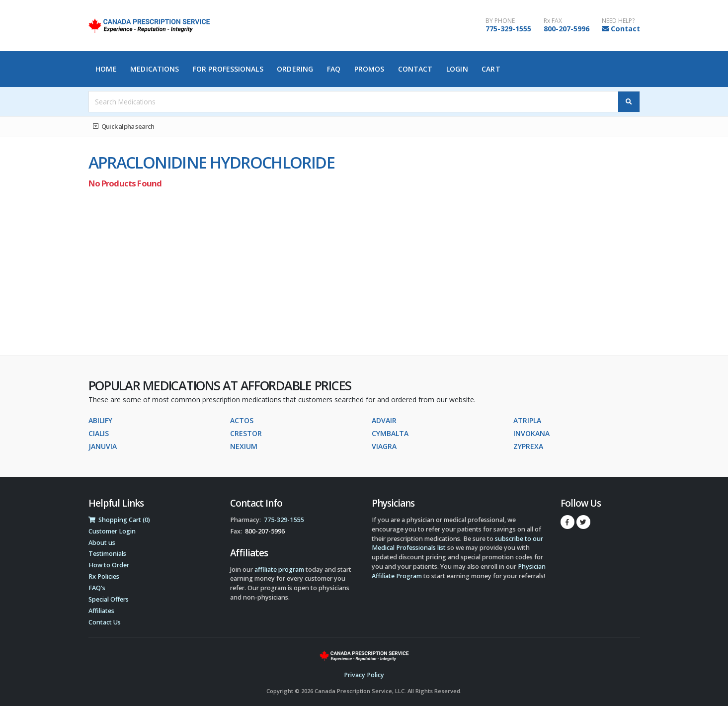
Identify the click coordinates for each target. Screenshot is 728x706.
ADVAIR (384, 420)
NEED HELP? (618, 21)
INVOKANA (531, 433)
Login (457, 69)
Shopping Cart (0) (119, 520)
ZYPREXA (528, 446)
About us (102, 543)
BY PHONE (500, 21)
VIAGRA (384, 446)
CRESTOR (246, 433)
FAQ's (97, 588)
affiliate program (279, 570)
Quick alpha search (124, 126)
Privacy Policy (364, 675)
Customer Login (112, 531)
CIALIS (99, 433)
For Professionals (228, 69)
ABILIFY (100, 420)
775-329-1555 (508, 29)
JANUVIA (103, 446)
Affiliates (101, 611)
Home (106, 69)
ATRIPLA (527, 420)
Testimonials (107, 554)
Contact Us (105, 622)
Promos (369, 69)
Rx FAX (553, 21)
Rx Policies (104, 576)
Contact (625, 29)
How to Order (109, 565)
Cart (491, 69)
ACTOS (242, 420)
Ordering (295, 69)
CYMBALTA (390, 433)
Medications (155, 69)
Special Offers (109, 599)
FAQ (334, 69)
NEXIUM (244, 446)
